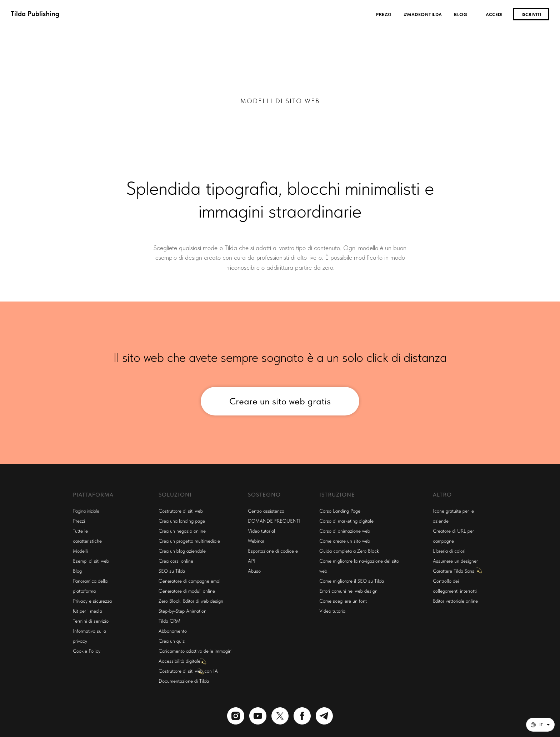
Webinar (256, 541)
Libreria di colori (449, 551)
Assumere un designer (455, 561)
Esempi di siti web (91, 561)
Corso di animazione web (345, 531)
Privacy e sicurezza (92, 601)
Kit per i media (87, 611)
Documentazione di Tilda (184, 681)
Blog (461, 14)
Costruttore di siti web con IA (188, 671)
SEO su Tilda (172, 571)
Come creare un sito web (345, 541)
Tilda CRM (169, 621)
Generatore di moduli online (187, 591)
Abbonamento (173, 631)
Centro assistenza (266, 511)
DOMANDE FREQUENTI (274, 521)
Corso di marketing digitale (346, 521)
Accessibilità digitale (179, 661)
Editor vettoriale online (455, 601)
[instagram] (236, 716)
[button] (540, 725)
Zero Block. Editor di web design (191, 601)
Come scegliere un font (343, 601)
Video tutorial (261, 531)
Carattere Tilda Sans (454, 571)
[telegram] (324, 716)
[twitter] (280, 716)
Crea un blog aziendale (182, 551)
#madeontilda (424, 14)
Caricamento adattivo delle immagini (196, 651)
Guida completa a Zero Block (349, 551)
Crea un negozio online (182, 531)
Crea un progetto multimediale (189, 541)
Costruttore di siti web (181, 511)
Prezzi (384, 14)
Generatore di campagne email (190, 581)
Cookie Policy (87, 651)
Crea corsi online (176, 561)
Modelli (80, 551)
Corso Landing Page (340, 511)
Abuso (254, 571)
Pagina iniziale (86, 511)
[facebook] (302, 716)
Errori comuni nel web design (348, 591)
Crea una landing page (182, 521)
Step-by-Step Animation (182, 611)
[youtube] (258, 716)
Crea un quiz (172, 641)
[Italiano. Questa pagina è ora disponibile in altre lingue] (540, 725)
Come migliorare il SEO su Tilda (352, 581)
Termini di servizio (91, 621)
